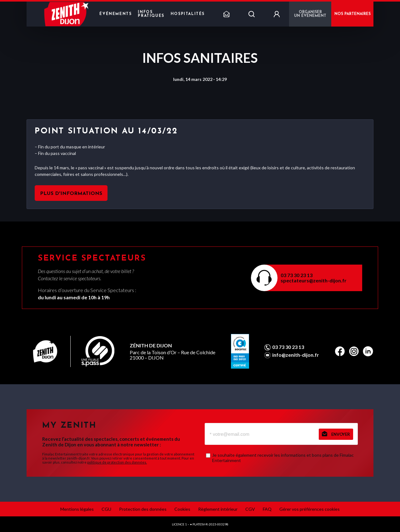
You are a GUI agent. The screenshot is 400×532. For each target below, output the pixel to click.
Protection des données (143, 509)
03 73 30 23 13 (297, 275)
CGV (250, 509)
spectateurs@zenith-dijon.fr (314, 280)
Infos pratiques (151, 14)
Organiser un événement (310, 14)
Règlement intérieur (218, 509)
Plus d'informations (71, 194)
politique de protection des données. (117, 462)
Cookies (182, 509)
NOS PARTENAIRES (352, 14)
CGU (106, 509)
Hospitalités (188, 14)
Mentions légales (77, 509)
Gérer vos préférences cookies (310, 509)
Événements (115, 14)
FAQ (267, 509)
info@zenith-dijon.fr (296, 355)
